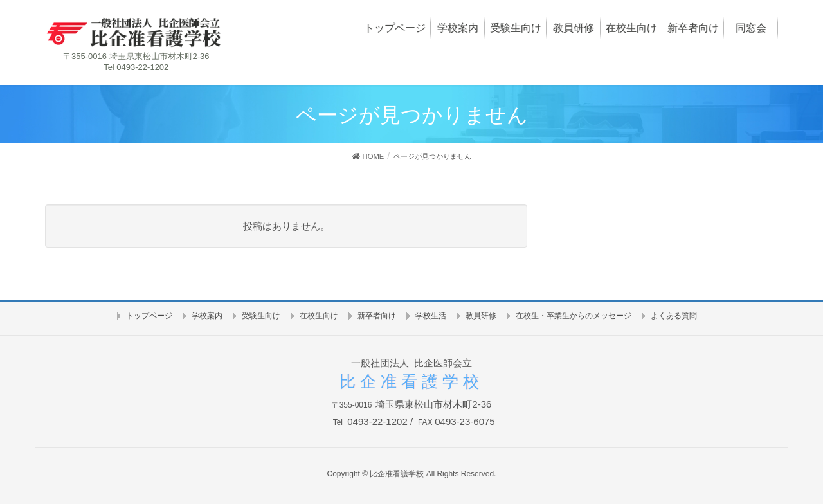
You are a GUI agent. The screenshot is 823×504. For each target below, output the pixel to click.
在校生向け (319, 316)
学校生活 (431, 316)
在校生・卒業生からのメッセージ (574, 316)
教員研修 (481, 316)
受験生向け (261, 316)
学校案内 (207, 316)
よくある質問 (674, 316)
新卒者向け (377, 316)
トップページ (149, 316)
